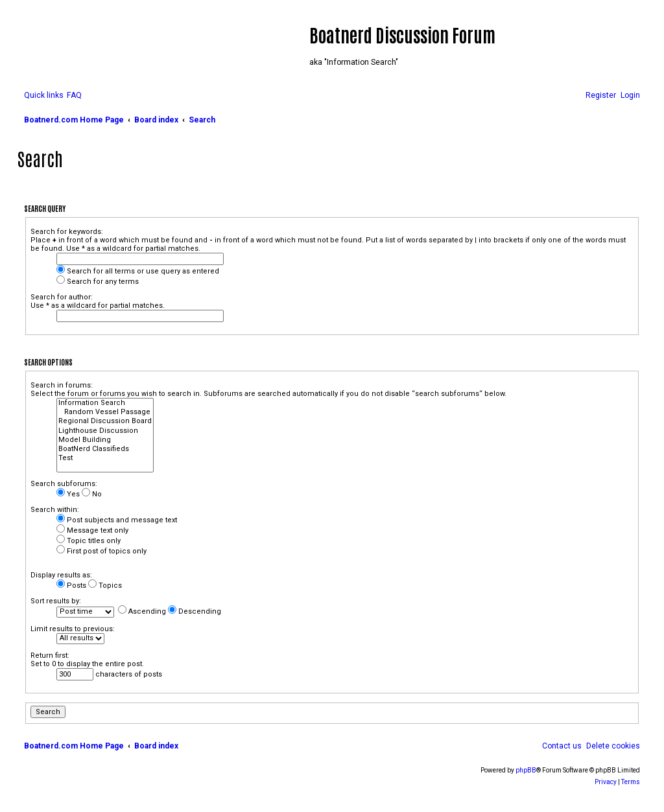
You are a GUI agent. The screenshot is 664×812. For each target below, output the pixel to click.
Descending (195, 611)
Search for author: (62, 297)
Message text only (92, 530)
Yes (68, 494)
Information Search (105, 403)
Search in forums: (62, 385)
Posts (71, 586)
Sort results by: (56, 601)
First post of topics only (101, 551)
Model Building (105, 440)
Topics (105, 586)
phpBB (526, 770)
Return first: (50, 655)
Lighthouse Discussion (105, 431)
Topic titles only (89, 541)
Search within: (55, 510)
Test (105, 458)
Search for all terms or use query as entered (138, 271)
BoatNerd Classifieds (105, 449)
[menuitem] (74, 96)
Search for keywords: (67, 232)
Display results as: (61, 575)
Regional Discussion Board (105, 421)
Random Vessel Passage (105, 412)
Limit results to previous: (73, 629)
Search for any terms (98, 282)
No (92, 494)
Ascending (142, 611)
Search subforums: (64, 484)
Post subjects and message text (117, 520)
